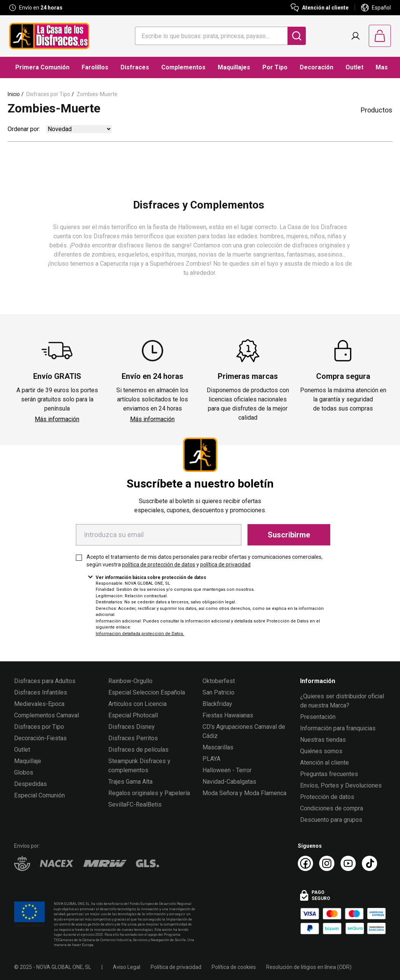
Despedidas (31, 784)
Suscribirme (289, 535)
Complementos (183, 67)
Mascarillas (218, 747)
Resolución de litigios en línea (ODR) (309, 967)
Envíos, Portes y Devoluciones (341, 785)
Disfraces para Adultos (45, 681)
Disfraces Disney (132, 727)
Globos (24, 772)
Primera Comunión (42, 67)
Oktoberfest (219, 681)
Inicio (14, 94)
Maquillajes (234, 67)
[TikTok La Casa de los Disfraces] (369, 863)
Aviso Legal (127, 967)
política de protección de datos (159, 565)
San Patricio (218, 692)
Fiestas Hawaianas (228, 715)
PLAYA (211, 759)
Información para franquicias (338, 728)
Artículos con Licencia (137, 704)
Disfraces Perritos (133, 738)
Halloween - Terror (227, 770)
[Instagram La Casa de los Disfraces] (327, 863)
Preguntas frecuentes (329, 774)
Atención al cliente (324, 763)
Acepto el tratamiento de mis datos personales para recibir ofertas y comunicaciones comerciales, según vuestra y (205, 561)
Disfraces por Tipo (48, 94)
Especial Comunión (39, 795)
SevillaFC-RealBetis (135, 804)
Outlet (354, 67)
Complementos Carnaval (47, 715)
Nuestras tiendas (323, 740)
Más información (57, 419)
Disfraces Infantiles (41, 692)
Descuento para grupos (331, 820)
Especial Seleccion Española (147, 692)
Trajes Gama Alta (130, 782)
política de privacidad (225, 565)
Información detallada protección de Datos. (140, 634)
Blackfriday (217, 704)
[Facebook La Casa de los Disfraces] (305, 863)
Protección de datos (327, 797)
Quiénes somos (321, 751)
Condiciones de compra (332, 808)
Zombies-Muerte (97, 94)
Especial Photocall (133, 715)
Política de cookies (234, 967)
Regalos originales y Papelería (149, 793)
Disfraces (135, 67)
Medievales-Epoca (39, 704)
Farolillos (95, 67)
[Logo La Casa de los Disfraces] (49, 36)
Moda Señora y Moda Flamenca (244, 793)
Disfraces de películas (138, 750)
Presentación (318, 717)
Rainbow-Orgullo (130, 681)
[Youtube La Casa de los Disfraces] (348, 863)
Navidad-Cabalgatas (229, 782)
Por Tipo (275, 67)
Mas (382, 67)
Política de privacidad (176, 967)
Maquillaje (28, 761)
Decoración (316, 67)
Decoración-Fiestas (40, 738)
